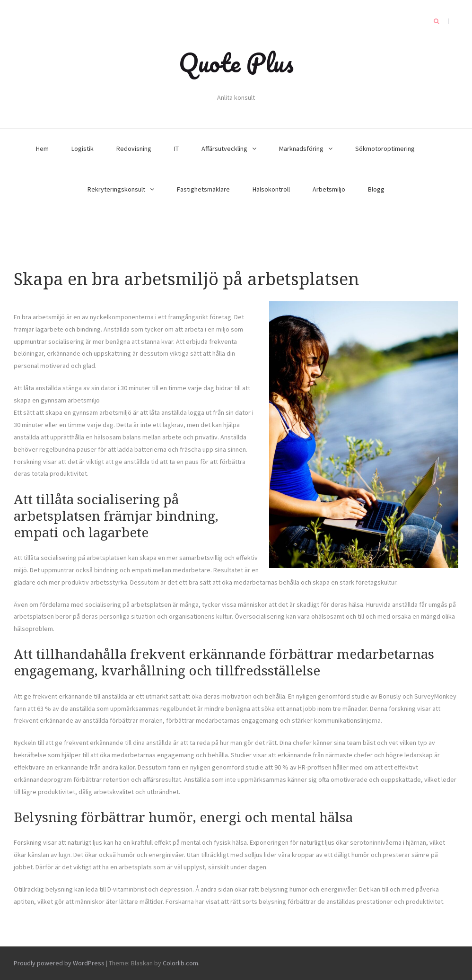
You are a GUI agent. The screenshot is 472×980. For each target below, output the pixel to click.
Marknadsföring (301, 149)
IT (176, 149)
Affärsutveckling (224, 149)
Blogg (376, 189)
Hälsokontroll (271, 189)
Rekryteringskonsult (116, 189)
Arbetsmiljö (329, 189)
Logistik (83, 149)
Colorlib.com (180, 963)
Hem (42, 149)
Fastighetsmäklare (203, 189)
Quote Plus (236, 62)
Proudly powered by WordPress (59, 963)
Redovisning (134, 149)
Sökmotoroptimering (385, 149)
